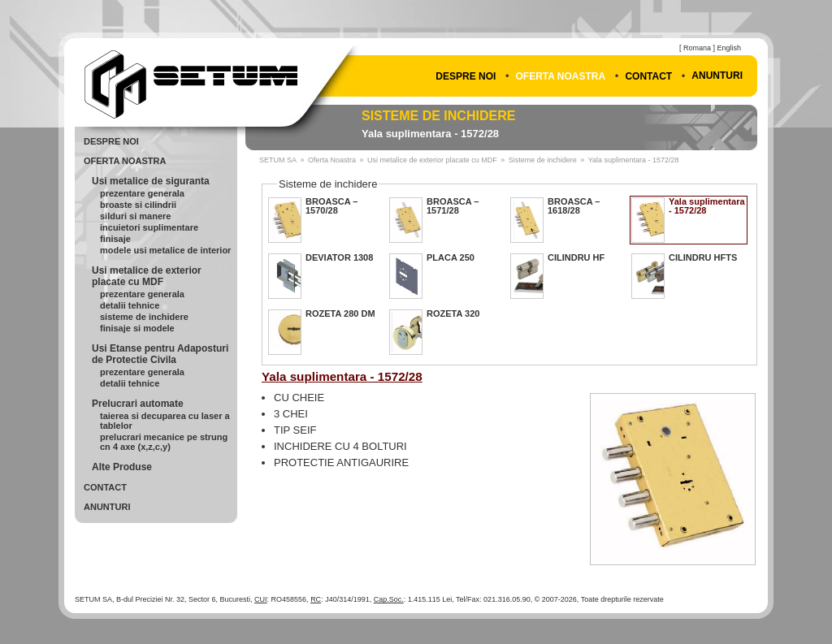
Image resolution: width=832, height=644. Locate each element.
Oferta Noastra (561, 76)
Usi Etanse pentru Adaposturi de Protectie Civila (160, 354)
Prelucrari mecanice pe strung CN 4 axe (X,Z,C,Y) (164, 442)
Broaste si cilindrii (138, 205)
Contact (648, 76)
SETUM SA (278, 160)
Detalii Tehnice (130, 305)
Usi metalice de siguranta (151, 181)
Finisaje (115, 239)
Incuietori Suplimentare (149, 227)
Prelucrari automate (138, 404)
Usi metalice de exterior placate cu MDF (147, 276)
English (729, 48)
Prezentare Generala (142, 372)
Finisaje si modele (137, 328)
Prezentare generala (142, 193)
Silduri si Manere (135, 216)
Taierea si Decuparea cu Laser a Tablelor (165, 421)
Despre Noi (466, 76)
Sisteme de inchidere (438, 116)
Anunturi (717, 76)
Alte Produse (122, 467)
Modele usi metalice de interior (165, 250)
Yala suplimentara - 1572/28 (430, 134)
